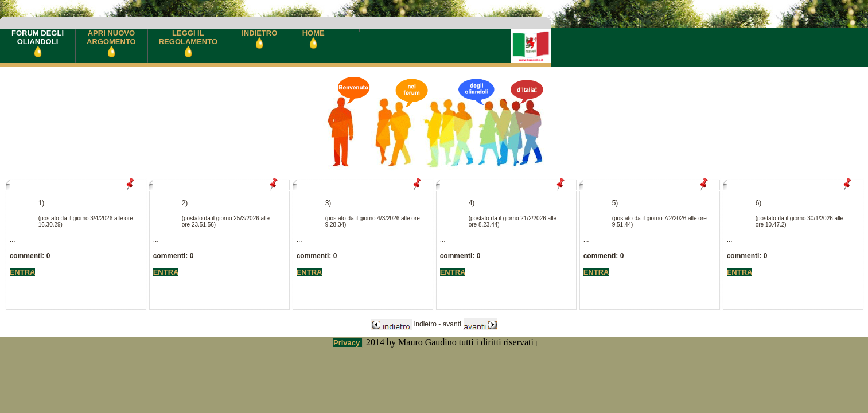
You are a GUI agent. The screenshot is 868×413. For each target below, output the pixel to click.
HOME (314, 38)
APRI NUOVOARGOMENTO (111, 42)
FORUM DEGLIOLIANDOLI (38, 43)
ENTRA (23, 272)
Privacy (348, 343)
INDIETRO (259, 38)
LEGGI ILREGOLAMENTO (188, 42)
